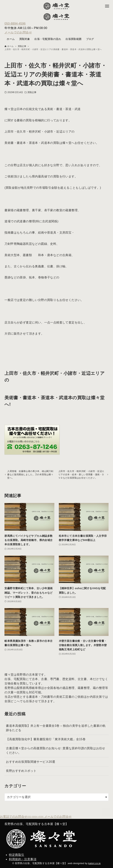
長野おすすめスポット (21, 775)
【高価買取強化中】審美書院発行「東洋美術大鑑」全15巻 (46, 744)
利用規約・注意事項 (23, 859)
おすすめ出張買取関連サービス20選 (31, 766)
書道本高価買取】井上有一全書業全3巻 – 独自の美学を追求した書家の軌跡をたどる (56, 732)
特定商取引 (17, 855)
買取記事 (32, 92)
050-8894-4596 (15, 24)
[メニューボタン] (107, 6)
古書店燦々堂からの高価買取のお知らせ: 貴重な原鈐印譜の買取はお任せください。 (56, 755)
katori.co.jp (95, 863)
